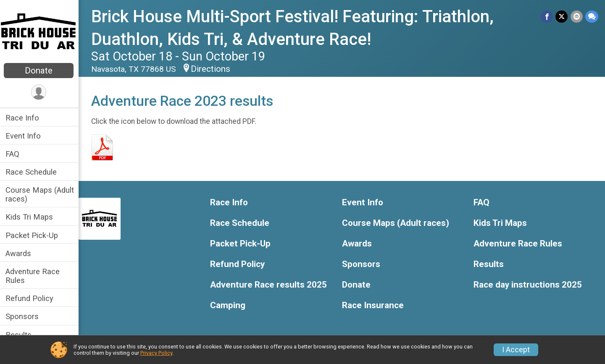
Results (20, 335)
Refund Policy (31, 298)
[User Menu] (40, 92)
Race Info (24, 118)
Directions (212, 69)
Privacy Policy (156, 353)
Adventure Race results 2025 (270, 285)
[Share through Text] (592, 17)
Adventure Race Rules (34, 276)
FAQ (14, 154)
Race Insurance (373, 305)
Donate (40, 71)
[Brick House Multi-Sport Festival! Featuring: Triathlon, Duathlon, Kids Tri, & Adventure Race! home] (40, 32)
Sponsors (23, 316)
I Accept (516, 350)
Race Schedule (32, 172)
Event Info (24, 136)
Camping (229, 305)
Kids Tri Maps (30, 217)
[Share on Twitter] (562, 17)
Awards (20, 253)
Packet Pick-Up (33, 235)
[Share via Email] (577, 17)
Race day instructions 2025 (528, 285)
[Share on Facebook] (547, 17)
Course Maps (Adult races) (41, 194)
